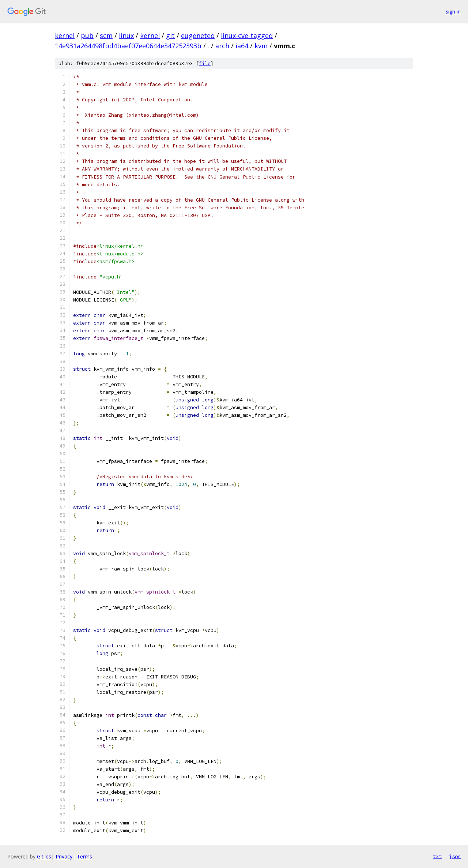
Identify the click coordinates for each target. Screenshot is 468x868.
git (170, 35)
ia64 (242, 46)
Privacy (64, 856)
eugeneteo (198, 35)
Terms (84, 856)
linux (126, 35)
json (455, 856)
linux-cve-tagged (247, 35)
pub (87, 35)
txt (437, 856)
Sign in (453, 12)
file (205, 63)
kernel (65, 35)
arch (222, 46)
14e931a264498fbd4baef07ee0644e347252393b (128, 46)
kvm (261, 46)
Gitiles (44, 856)
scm (106, 35)
